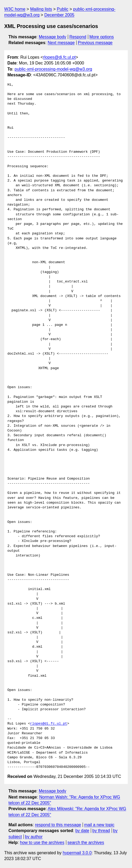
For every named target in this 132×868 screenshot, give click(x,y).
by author (34, 837)
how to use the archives (42, 843)
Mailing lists (41, 9)
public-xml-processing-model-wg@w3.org (53, 69)
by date (82, 831)
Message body (53, 37)
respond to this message (58, 825)
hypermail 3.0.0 (77, 853)
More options (102, 37)
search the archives (86, 843)
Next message (61, 43)
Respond (78, 37)
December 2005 (59, 15)
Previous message (95, 43)
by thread (101, 831)
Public (63, 9)
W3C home (15, 9)
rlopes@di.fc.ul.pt (59, 57)
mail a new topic (99, 825)
